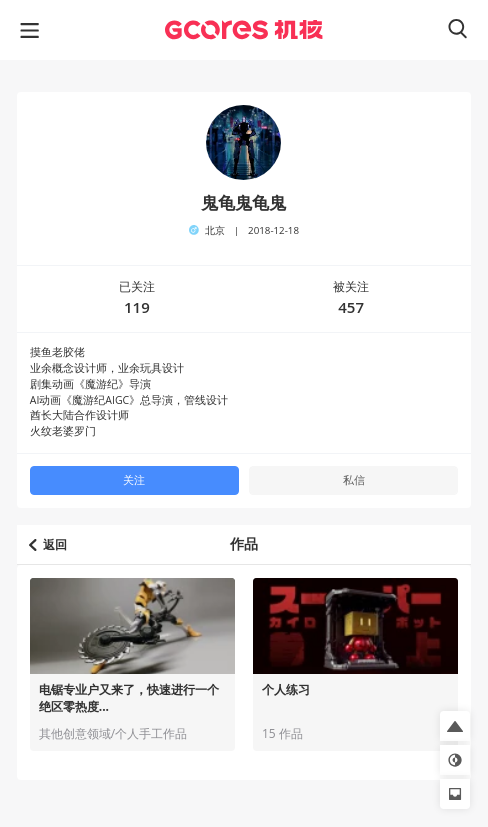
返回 (48, 544)
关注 (134, 480)
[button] (455, 726)
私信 (354, 480)
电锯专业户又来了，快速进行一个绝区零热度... (129, 698)
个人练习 (286, 690)
